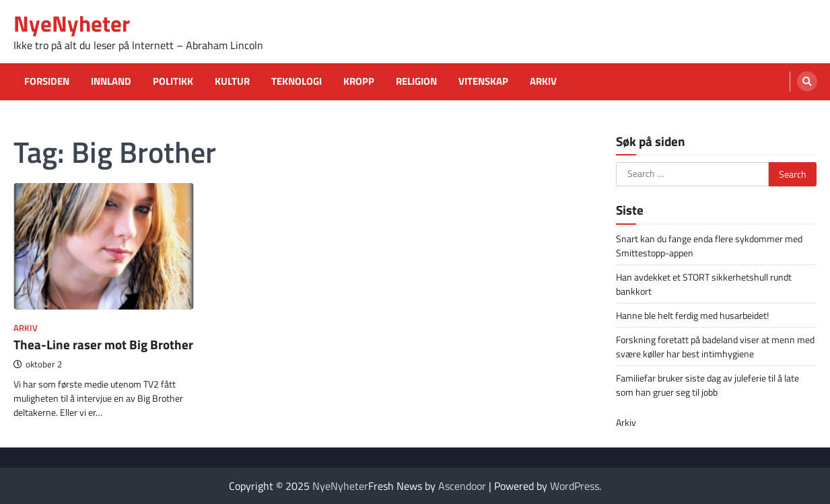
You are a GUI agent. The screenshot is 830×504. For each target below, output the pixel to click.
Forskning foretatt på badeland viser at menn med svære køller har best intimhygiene (715, 347)
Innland (111, 81)
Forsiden (47, 81)
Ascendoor (462, 486)
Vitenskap (483, 81)
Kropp (359, 81)
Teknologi (297, 81)
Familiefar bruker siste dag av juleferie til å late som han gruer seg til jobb (707, 385)
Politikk (173, 81)
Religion (416, 81)
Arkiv (543, 81)
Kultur (232, 81)
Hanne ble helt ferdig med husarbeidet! (692, 315)
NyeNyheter (72, 23)
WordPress (575, 486)
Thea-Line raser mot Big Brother (103, 345)
